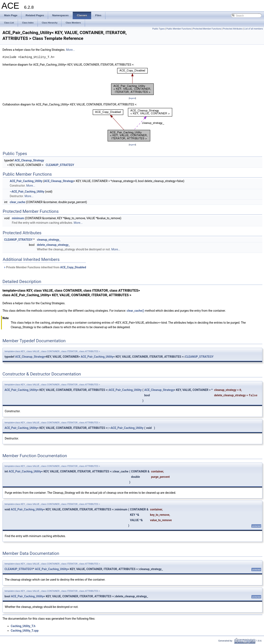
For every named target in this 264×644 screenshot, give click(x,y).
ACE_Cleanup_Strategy (29, 160)
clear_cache (17, 202)
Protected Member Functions (207, 29)
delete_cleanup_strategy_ (53, 245)
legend (132, 98)
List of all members (254, 29)
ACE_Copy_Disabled (73, 267)
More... (70, 50)
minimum (18, 218)
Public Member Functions (179, 29)
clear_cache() (135, 311)
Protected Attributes (233, 29)
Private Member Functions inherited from (45, 267)
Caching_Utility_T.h (23, 626)
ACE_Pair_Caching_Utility (26, 181)
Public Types (159, 29)
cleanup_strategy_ (49, 240)
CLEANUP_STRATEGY (60, 165)
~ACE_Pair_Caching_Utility (27, 192)
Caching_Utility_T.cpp (25, 631)
